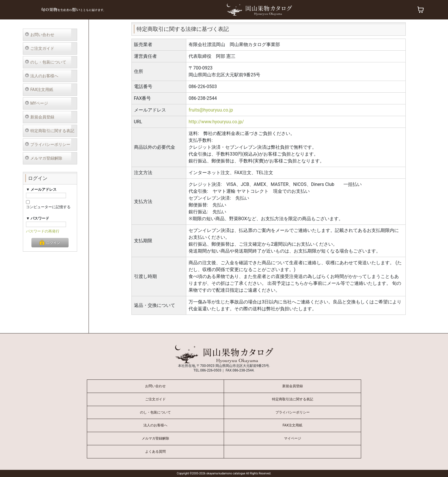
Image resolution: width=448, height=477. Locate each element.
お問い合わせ (42, 35)
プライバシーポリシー (50, 144)
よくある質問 (155, 452)
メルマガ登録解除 (46, 158)
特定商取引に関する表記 (52, 131)
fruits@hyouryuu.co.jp (211, 110)
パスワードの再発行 (43, 231)
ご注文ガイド (42, 48)
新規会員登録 (42, 117)
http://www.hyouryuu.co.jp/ (216, 122)
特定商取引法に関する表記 (293, 399)
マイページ (293, 438)
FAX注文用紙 (42, 90)
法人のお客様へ (44, 76)
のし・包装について (48, 62)
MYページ (39, 103)
